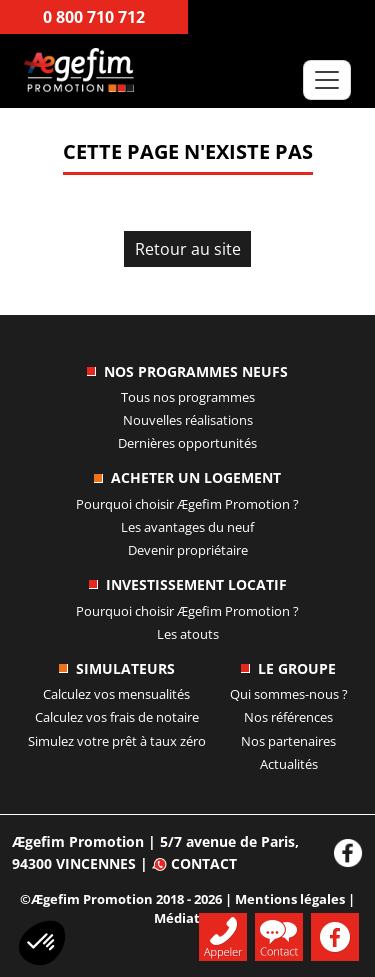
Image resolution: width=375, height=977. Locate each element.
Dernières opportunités (187, 443)
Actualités (289, 764)
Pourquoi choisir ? (187, 504)
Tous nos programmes (188, 397)
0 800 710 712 (94, 17)
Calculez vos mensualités (116, 694)
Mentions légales (290, 899)
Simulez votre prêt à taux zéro (117, 741)
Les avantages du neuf (187, 527)
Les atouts (188, 634)
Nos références (288, 717)
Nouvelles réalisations (188, 420)
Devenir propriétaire (188, 550)
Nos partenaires (288, 741)
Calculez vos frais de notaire (117, 717)
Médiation (187, 918)
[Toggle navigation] (327, 80)
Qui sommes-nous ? (289, 694)
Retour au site (188, 249)
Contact (194, 863)
